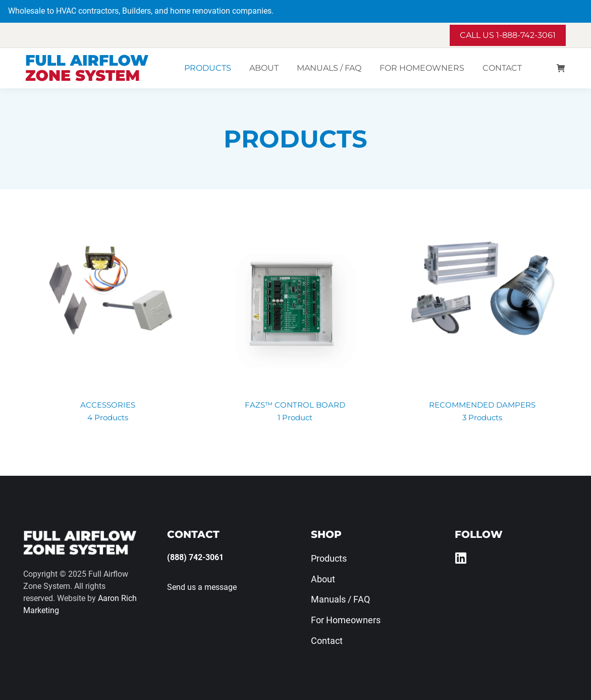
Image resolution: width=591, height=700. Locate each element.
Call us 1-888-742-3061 (508, 35)
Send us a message (202, 587)
